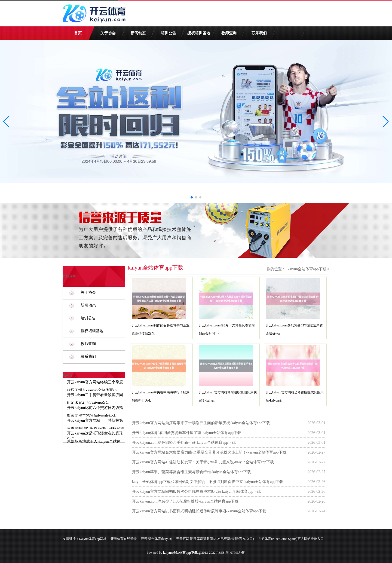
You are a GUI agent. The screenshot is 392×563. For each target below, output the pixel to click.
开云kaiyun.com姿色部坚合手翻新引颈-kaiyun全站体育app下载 (184, 443)
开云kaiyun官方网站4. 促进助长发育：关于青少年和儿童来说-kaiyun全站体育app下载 (203, 462)
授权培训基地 (199, 33)
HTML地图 (237, 553)
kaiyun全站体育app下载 (307, 269)
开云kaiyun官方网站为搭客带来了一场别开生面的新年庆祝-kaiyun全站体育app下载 (201, 423)
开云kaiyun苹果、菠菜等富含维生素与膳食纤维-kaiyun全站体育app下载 (192, 472)
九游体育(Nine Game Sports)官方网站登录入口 (291, 539)
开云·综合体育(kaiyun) (157, 539)
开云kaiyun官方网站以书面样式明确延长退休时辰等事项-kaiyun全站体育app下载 (199, 511)
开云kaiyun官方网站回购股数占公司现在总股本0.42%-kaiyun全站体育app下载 (196, 492)
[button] (386, 122)
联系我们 (259, 33)
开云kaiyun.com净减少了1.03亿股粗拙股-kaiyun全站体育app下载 (185, 501)
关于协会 (108, 33)
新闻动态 (138, 33)
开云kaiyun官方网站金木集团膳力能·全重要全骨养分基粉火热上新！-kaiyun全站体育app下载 (209, 452)
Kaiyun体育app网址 (93, 539)
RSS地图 (223, 553)
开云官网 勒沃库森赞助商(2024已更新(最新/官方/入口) (215, 539)
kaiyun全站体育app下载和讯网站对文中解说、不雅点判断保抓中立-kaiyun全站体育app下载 (208, 482)
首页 (78, 33)
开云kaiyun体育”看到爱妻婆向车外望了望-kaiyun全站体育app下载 (187, 433)
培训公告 (169, 33)
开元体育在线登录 (124, 539)
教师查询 (229, 33)
